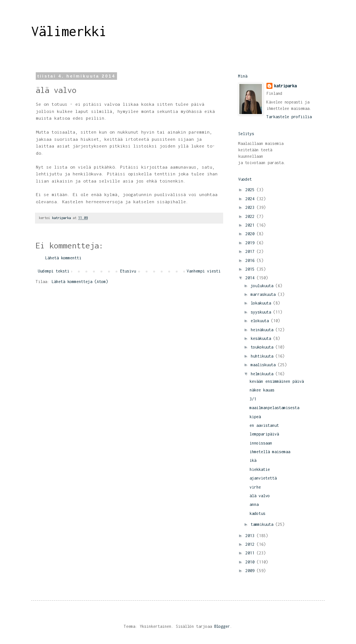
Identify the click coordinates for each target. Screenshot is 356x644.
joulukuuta (263, 286)
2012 (251, 544)
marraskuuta (264, 294)
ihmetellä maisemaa (270, 452)
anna (254, 504)
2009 (251, 571)
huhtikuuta (263, 356)
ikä (253, 460)
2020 (251, 234)
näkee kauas (262, 390)
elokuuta (261, 321)
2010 (251, 562)
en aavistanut (264, 425)
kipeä (255, 417)
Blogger (222, 626)
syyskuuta (262, 312)
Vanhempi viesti (204, 271)
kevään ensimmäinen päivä (277, 381)
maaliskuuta (264, 365)
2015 (251, 269)
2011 (251, 553)
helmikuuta (263, 374)
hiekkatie (260, 469)
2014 (251, 278)
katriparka (285, 86)
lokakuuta (262, 303)
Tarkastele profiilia (289, 117)
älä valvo (260, 496)
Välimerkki (69, 31)
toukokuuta (263, 347)
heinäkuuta (263, 330)
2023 (251, 207)
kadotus (257, 513)
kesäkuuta (262, 338)
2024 (251, 199)
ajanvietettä (263, 478)
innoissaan (261, 443)
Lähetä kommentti (63, 258)
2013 (251, 536)
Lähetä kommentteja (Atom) (80, 282)
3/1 (253, 399)
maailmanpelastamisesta (274, 408)
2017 (251, 251)
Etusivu (128, 271)
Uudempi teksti (53, 271)
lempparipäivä (264, 434)
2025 (251, 190)
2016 (251, 260)
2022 (251, 216)
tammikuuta (263, 524)
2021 (251, 225)
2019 (251, 243)
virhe (255, 487)
